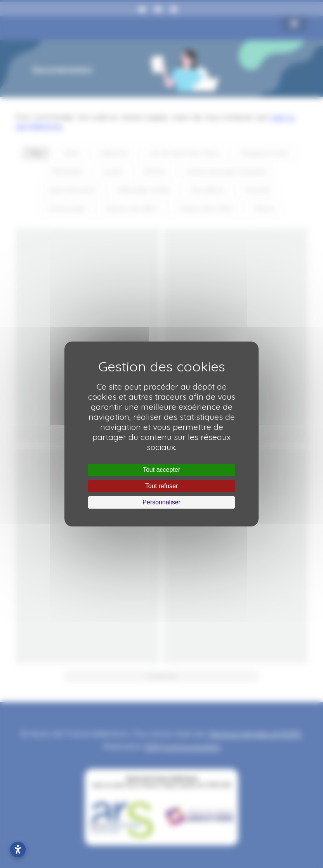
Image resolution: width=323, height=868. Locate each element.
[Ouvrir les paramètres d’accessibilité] (18, 849)
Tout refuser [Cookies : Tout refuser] (161, 486)
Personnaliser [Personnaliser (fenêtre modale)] (161, 502)
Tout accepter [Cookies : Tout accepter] (161, 470)
